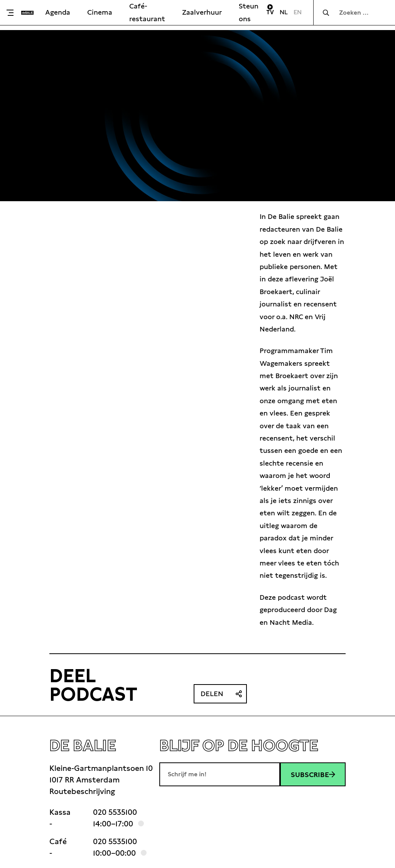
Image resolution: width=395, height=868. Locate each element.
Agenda (58, 12)
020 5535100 (115, 812)
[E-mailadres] (220, 774)
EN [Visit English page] (298, 12)
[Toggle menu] (13, 13)
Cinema (100, 12)
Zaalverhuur (202, 12)
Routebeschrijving (82, 791)
